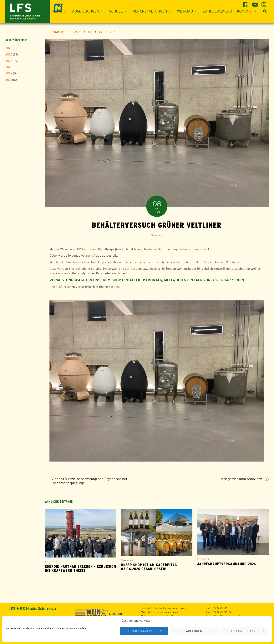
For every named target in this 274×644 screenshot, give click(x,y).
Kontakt (248, 11)
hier (116, 287)
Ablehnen (194, 631)
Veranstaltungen (153, 11)
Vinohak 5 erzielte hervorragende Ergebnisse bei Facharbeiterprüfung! (89, 481)
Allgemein (157, 235)
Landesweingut (218, 11)
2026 (9, 48)
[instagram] (264, 3)
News (60, 11)
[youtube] (255, 3)
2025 (9, 54)
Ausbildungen (88, 11)
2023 (9, 67)
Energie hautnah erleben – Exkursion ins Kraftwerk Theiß (81, 568)
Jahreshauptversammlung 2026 (226, 564)
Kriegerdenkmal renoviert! (242, 479)
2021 (9, 80)
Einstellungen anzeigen (244, 631)
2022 (9, 73)
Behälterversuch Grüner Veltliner (157, 225)
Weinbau (188, 11)
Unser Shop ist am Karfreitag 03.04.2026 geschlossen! (149, 567)
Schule (119, 11)
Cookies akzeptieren (144, 631)
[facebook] (246, 3)
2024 (9, 61)
